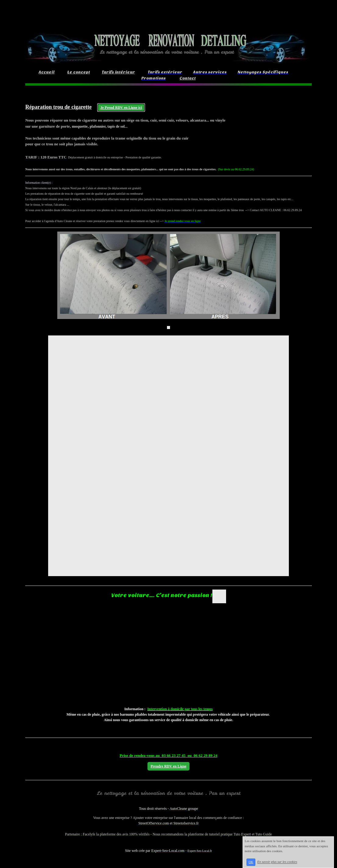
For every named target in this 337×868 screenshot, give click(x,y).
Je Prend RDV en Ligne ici (121, 108)
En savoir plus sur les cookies (277, 862)
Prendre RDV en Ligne (168, 766)
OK (251, 862)
